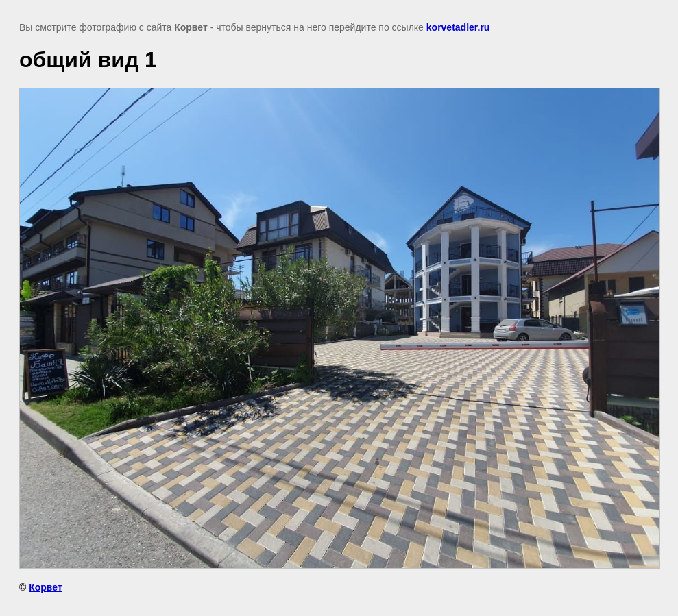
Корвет (46, 587)
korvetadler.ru (458, 27)
